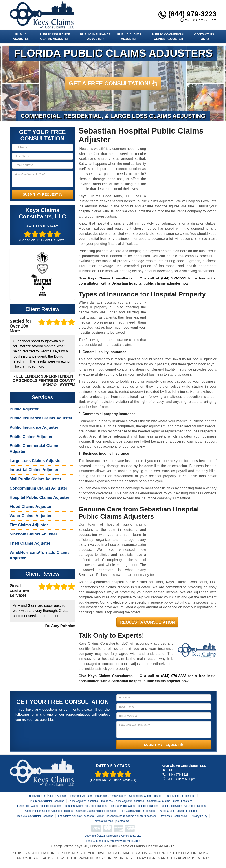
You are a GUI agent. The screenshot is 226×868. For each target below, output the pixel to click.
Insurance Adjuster (81, 796)
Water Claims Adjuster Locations (178, 811)
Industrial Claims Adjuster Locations (86, 806)
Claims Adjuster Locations (83, 801)
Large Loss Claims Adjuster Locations (39, 806)
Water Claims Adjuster (31, 516)
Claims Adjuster (58, 796)
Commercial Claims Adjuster (146, 796)
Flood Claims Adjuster (31, 507)
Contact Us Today (204, 37)
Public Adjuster (21, 37)
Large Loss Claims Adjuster (36, 461)
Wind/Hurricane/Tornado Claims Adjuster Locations (127, 816)
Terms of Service (103, 821)
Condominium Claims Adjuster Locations (49, 811)
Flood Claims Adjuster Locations (34, 816)
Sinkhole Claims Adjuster (33, 534)
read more (36, 366)
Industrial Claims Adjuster (34, 470)
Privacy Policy (199, 816)
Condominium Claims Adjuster (39, 488)
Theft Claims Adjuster (30, 543)
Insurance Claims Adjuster (110, 796)
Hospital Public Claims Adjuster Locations (134, 806)
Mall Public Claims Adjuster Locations (184, 806)
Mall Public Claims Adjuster (36, 479)
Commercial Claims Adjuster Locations (170, 801)
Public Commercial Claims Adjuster (168, 37)
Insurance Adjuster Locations (47, 801)
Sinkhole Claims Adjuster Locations (96, 811)
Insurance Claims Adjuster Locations (123, 801)
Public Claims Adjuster (129, 37)
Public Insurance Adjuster (95, 37)
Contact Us (123, 821)
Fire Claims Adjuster (29, 525)
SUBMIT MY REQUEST (42, 194)
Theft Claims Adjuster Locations (75, 816)
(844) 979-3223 (187, 14)
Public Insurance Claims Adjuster (55, 37)
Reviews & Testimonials (174, 816)
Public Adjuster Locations (180, 796)
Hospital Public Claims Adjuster (40, 497)
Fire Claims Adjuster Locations (138, 811)
